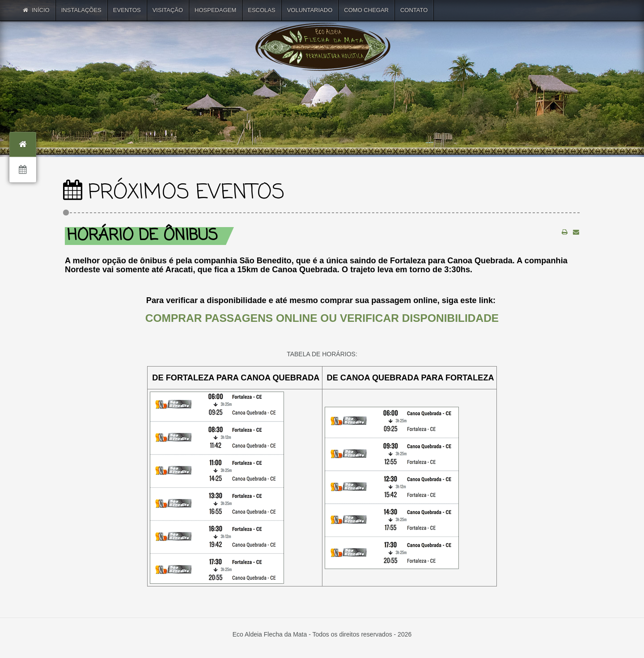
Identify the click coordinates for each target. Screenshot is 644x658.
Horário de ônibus (142, 236)
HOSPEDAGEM (215, 10)
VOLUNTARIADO (310, 10)
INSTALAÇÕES (81, 10)
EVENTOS (127, 10)
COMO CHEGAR (366, 10)
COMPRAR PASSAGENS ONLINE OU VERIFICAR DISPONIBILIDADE (322, 318)
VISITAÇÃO (168, 10)
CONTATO (414, 10)
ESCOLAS (261, 10)
